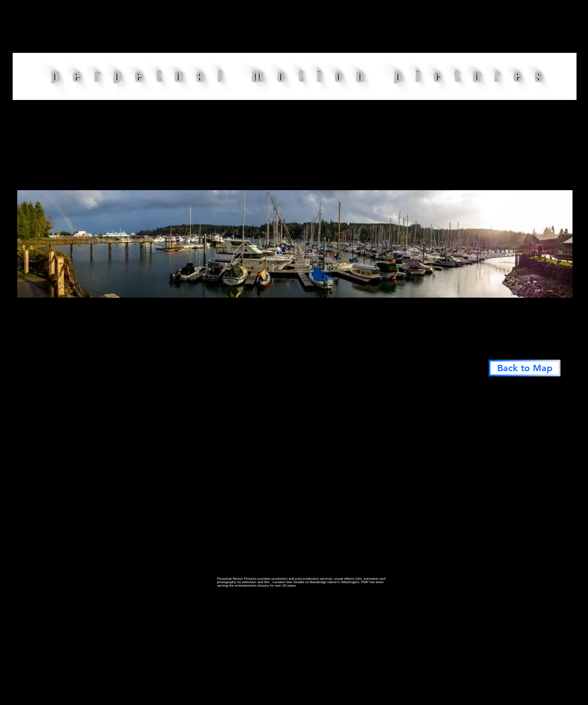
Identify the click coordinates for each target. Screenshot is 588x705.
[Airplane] (563, 637)
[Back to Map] (525, 368)
